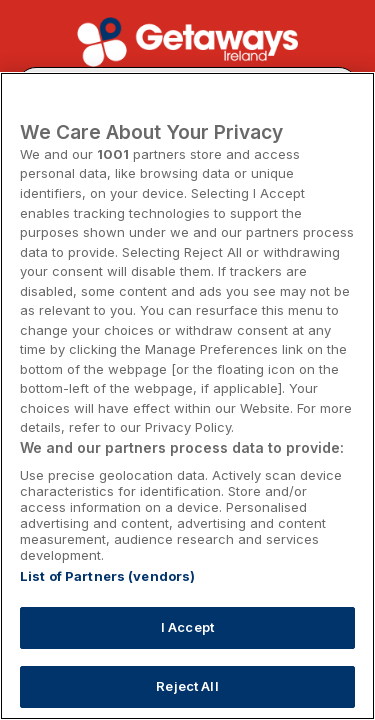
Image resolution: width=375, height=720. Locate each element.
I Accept (187, 627)
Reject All (187, 686)
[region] (187, 396)
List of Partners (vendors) (107, 576)
